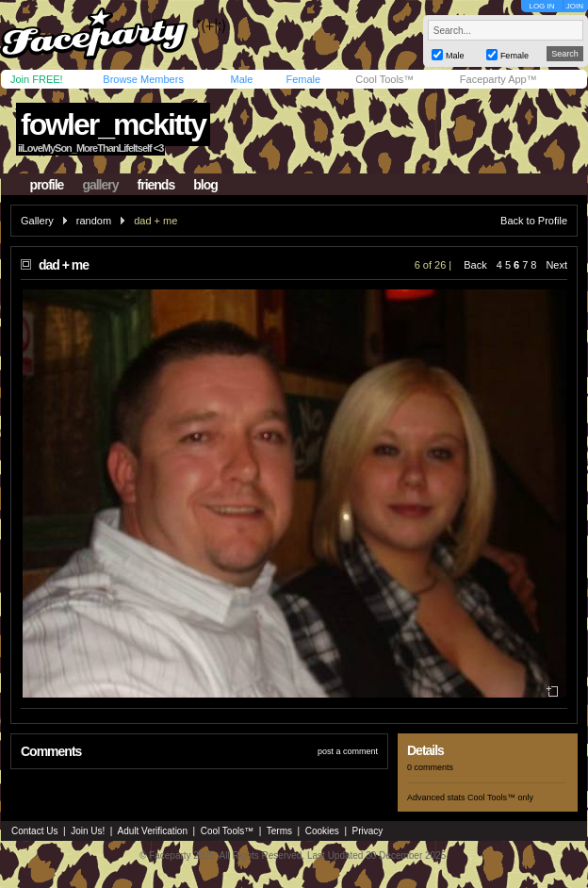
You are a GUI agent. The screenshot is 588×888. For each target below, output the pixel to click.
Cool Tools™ (384, 79)
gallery (100, 185)
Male (241, 79)
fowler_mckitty (113, 124)
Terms (279, 831)
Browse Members (143, 79)
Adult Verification (152, 831)
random (94, 221)
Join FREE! (37, 79)
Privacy (368, 831)
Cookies (322, 831)
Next (556, 265)
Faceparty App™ (498, 79)
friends (156, 185)
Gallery (37, 221)
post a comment (348, 751)
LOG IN (541, 6)
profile (47, 185)
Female (303, 79)
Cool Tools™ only (500, 798)
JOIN (575, 6)
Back (475, 265)
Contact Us (34, 831)
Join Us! (88, 831)
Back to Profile (534, 221)
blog (205, 185)
